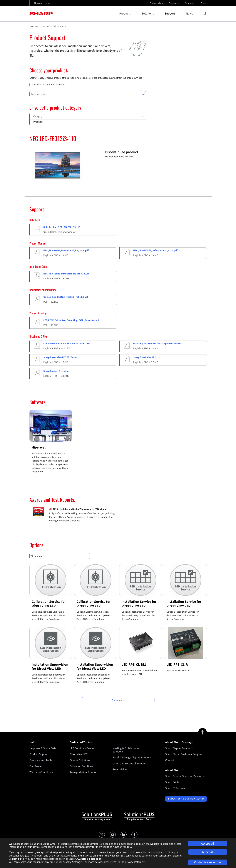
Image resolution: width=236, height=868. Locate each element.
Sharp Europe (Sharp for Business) (185, 776)
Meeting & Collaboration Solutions (126, 750)
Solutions (148, 14)
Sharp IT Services (175, 788)
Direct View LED (79, 754)
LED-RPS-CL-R (177, 665)
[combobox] (88, 94)
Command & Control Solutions (130, 764)
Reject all (208, 852)
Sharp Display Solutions (179, 748)
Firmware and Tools (41, 760)
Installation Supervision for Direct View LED (50, 667)
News (189, 14)
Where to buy (156, 3)
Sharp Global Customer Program (184, 754)
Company (190, 3)
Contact (170, 760)
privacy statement (135, 862)
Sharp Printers (173, 782)
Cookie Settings (73, 862)
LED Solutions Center (82, 748)
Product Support (39, 754)
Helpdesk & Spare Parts (43, 748)
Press (204, 3)
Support (170, 14)
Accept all (208, 844)
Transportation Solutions (84, 772)
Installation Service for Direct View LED (139, 604)
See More (174, 3)
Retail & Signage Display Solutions (132, 758)
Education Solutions (81, 766)
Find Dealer (36, 766)
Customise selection (208, 862)
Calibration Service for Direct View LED (49, 604)
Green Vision (120, 769)
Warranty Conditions (41, 772)
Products (126, 14)
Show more (118, 700)
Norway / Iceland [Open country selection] (43, 3)
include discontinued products (49, 85)
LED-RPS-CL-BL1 (134, 665)
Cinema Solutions (80, 760)
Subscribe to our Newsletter (186, 799)
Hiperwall (39, 447)
